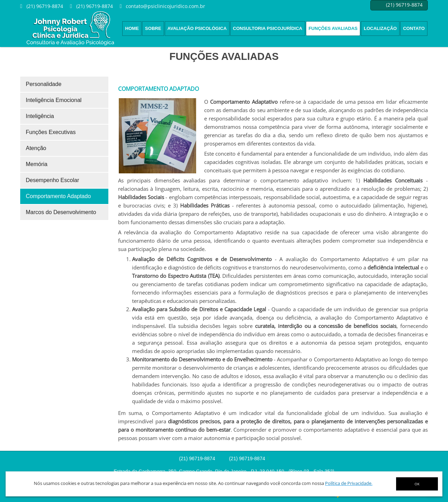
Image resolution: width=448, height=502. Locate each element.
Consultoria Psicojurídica (268, 28)
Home (132, 28)
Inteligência (40, 116)
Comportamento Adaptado (58, 196)
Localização (380, 28)
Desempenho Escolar (52, 180)
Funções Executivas (51, 132)
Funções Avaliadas (333, 28)
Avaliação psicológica (197, 28)
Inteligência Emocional (54, 100)
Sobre (153, 28)
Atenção (36, 148)
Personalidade (44, 84)
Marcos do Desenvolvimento (61, 212)
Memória (37, 164)
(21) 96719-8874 (197, 458)
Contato (414, 28)
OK (417, 484)
